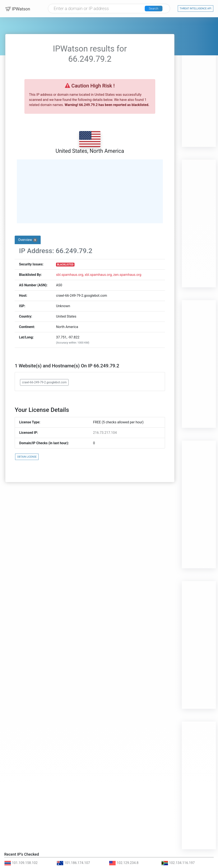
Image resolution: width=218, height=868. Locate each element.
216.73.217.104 (105, 433)
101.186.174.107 (73, 863)
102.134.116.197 (178, 863)
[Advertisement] (199, 83)
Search (155, 9)
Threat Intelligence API (196, 9)
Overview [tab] (28, 240)
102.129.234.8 (124, 863)
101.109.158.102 (21, 863)
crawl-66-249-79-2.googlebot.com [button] (44, 382)
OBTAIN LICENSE (27, 457)
